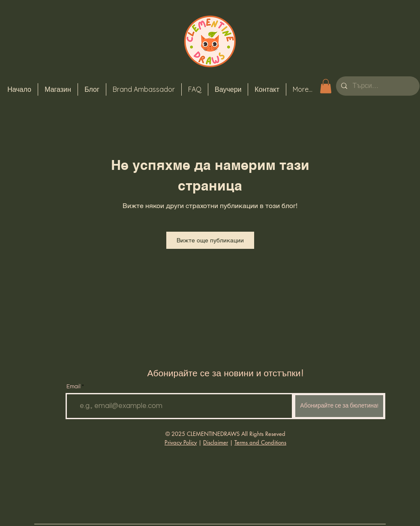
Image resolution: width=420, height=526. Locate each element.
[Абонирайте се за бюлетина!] (339, 406)
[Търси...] (377, 86)
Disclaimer (216, 442)
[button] (326, 86)
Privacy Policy (181, 442)
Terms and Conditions (260, 442)
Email (73, 387)
